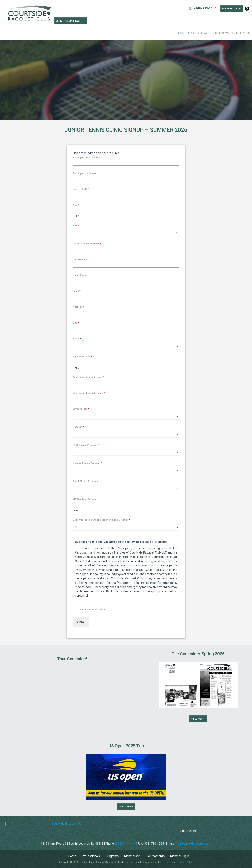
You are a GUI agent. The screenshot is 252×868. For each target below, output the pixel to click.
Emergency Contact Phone (89, 393)
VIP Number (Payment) (86, 499)
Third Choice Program (86, 481)
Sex (76, 225)
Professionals (199, 33)
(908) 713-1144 (205, 8)
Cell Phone (80, 259)
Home (181, 33)
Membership (241, 33)
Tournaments (155, 856)
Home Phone (80, 275)
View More (198, 719)
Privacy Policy (185, 862)
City (76, 323)
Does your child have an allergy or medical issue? (101, 520)
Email (77, 291)
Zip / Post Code (83, 357)
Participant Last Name (86, 173)
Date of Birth (81, 189)
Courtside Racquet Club (67, 824)
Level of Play (81, 409)
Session (78, 427)
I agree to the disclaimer (94, 609)
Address (79, 307)
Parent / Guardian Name (87, 244)
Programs (221, 33)
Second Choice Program (87, 463)
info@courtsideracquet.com (193, 844)
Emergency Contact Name (88, 377)
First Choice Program (86, 445)
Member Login (232, 9)
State (77, 339)
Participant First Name (86, 157)
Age (76, 205)
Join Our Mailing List (71, 21)
